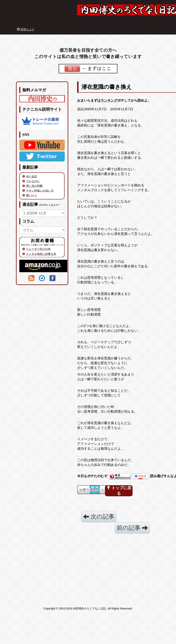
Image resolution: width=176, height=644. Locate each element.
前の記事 (132, 528)
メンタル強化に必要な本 (41, 254)
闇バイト (32, 195)
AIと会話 (31, 176)
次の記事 (99, 516)
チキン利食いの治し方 (40, 191)
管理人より (26, 29)
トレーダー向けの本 (38, 249)
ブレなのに (33, 181)
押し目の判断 (34, 186)
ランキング (109, 100)
